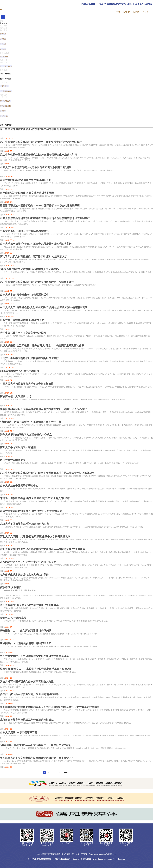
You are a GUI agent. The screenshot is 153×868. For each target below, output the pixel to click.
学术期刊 (4, 82)
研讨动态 (3, 49)
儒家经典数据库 (5, 101)
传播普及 (4, 60)
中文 (118, 12)
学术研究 (4, 30)
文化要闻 (4, 26)
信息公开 (4, 28)
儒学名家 (4, 95)
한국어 (146, 12)
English (127, 12)
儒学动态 (3, 34)
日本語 (136, 12)
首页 (2, 21)
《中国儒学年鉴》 (6, 91)
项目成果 (3, 44)
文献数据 (4, 97)
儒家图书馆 (4, 116)
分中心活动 (4, 57)
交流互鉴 (4, 62)
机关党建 (4, 70)
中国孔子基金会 (88, 4)
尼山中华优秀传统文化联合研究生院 (115, 4)
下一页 (66, 773)
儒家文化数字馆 (5, 106)
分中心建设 (4, 53)
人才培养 (8, 125)
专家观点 (3, 39)
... (56, 773)
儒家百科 (3, 111)
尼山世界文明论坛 (144, 4)
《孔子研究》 (5, 86)
